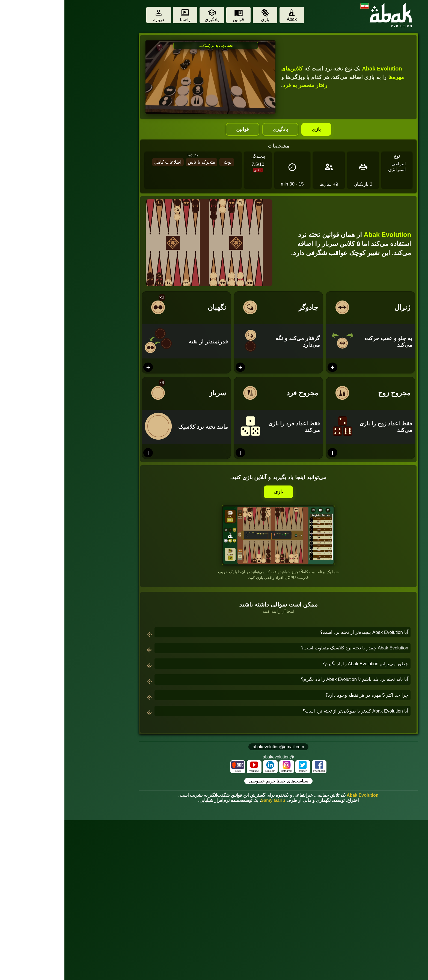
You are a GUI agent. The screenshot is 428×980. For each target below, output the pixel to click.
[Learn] (147, 15)
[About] (94, 15)
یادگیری (216, 129)
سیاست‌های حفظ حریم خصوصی (214, 781)
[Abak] (227, 15)
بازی (252, 129)
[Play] (201, 15)
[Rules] (174, 15)
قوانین (178, 129)
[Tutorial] (121, 15)
